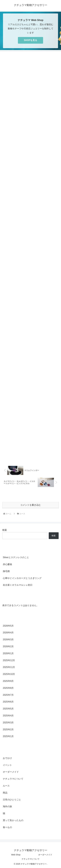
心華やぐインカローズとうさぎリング (22, 578)
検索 (5, 530)
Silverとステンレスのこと (16, 557)
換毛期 (6, 571)
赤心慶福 (7, 564)
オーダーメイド (45, 855)
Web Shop (16, 855)
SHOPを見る (30, 40)
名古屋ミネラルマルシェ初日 (18, 585)
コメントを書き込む (31, 505)
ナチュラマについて (31, 859)
